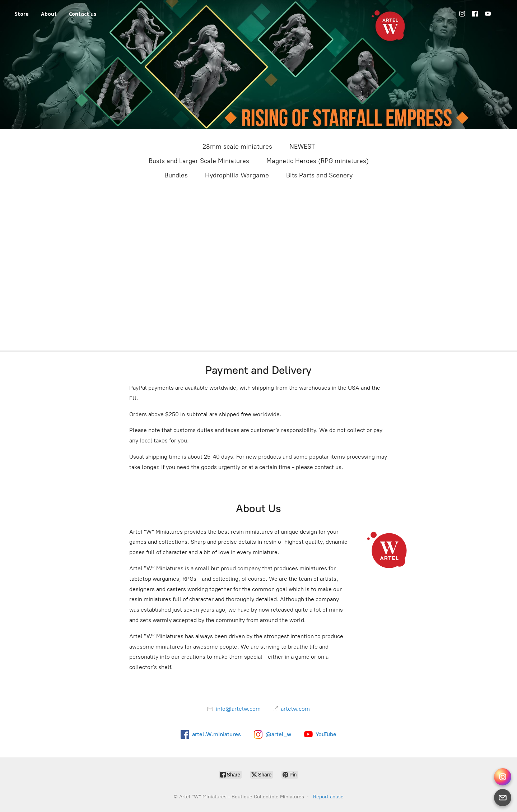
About (49, 14)
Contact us (83, 14)
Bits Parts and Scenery (319, 175)
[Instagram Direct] (503, 777)
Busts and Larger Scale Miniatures (199, 161)
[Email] (503, 798)
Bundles (176, 175)
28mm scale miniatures (237, 147)
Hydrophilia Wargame (237, 175)
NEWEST (302, 147)
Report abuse (328, 797)
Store (22, 14)
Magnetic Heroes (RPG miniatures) (318, 161)
